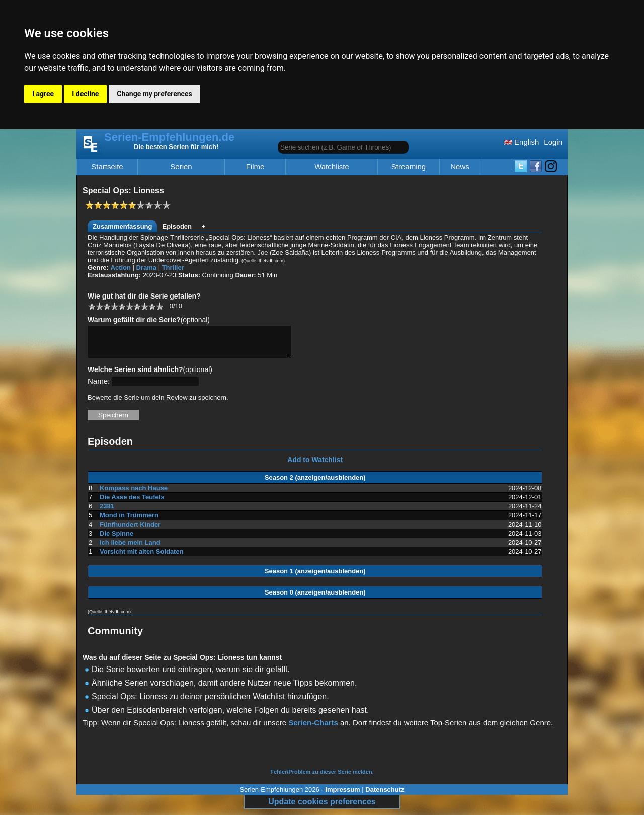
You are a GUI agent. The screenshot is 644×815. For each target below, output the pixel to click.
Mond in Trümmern (129, 521)
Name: (99, 387)
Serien (181, 167)
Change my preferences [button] (154, 94)
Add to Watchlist (315, 466)
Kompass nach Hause (134, 494)
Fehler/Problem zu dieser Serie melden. (322, 778)
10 (159, 306)
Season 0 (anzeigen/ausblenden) (315, 598)
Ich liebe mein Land (130, 548)
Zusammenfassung (122, 226)
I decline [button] (85, 94)
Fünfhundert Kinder (130, 530)
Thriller (173, 268)
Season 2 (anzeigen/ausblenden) (315, 484)
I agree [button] (43, 94)
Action (121, 268)
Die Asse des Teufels (132, 503)
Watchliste (332, 167)
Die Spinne (116, 539)
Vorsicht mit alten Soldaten (142, 558)
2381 (107, 512)
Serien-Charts (313, 729)
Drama (146, 268)
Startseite (107, 167)
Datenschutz (385, 796)
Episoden (177, 226)
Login (553, 142)
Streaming (409, 167)
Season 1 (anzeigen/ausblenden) (315, 577)
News (460, 167)
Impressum (342, 796)
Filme (255, 167)
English (521, 142)
